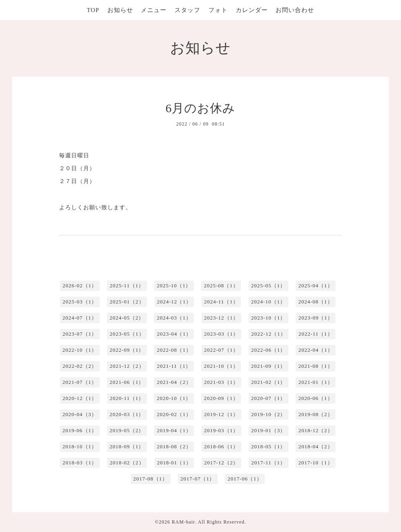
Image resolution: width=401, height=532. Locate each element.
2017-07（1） (198, 479)
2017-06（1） (245, 479)
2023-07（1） (80, 334)
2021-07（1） (80, 382)
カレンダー (252, 10)
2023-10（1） (269, 318)
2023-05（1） (127, 334)
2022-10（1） (80, 350)
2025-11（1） (127, 286)
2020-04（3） (80, 414)
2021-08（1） (316, 366)
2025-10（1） (174, 286)
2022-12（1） (269, 334)
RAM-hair (183, 522)
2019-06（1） (80, 430)
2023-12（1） (221, 318)
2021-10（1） (221, 366)
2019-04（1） (174, 430)
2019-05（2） (127, 430)
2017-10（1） (316, 463)
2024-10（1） (268, 302)
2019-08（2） (316, 414)
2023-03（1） (221, 334)
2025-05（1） (268, 286)
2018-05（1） (269, 446)
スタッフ (187, 10)
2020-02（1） (174, 414)
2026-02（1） (80, 286)
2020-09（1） (221, 398)
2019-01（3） (269, 430)
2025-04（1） (316, 286)
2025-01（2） (127, 302)
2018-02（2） (127, 463)
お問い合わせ (295, 10)
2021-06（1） (127, 382)
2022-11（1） (316, 334)
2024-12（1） (174, 302)
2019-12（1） (221, 414)
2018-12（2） (316, 430)
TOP (93, 10)
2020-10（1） (174, 398)
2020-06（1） (316, 398)
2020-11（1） (127, 398)
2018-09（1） (127, 446)
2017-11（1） (268, 463)
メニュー (154, 10)
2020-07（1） (268, 398)
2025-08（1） (221, 286)
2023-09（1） (316, 318)
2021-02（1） (269, 382)
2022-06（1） (269, 350)
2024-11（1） (221, 302)
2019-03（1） (221, 430)
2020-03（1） (127, 414)
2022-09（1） (127, 350)
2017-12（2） (221, 463)
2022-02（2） (80, 366)
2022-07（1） (221, 350)
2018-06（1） (221, 446)
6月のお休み (200, 108)
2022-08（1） (174, 350)
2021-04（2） (174, 382)
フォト (218, 10)
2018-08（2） (174, 446)
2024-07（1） (80, 318)
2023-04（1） (174, 334)
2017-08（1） (150, 479)
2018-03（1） (80, 463)
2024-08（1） (316, 302)
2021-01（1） (316, 382)
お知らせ (120, 10)
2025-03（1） (80, 302)
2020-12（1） (80, 398)
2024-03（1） (174, 318)
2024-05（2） (127, 318)
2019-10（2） (269, 414)
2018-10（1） (80, 446)
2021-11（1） (174, 366)
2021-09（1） (268, 366)
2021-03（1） (221, 382)
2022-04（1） (316, 350)
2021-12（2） (127, 366)
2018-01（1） (174, 463)
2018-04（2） (316, 446)
